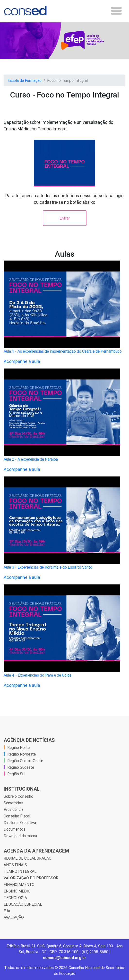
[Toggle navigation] (116, 11)
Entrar (65, 218)
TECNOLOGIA (15, 898)
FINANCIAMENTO (19, 884)
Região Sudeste (21, 767)
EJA (7, 911)
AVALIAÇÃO (14, 917)
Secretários (13, 803)
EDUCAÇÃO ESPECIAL (23, 904)
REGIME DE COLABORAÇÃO (28, 858)
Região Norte (18, 747)
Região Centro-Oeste (25, 761)
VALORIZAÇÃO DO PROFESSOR (31, 878)
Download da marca (20, 836)
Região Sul (16, 774)
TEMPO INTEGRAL (20, 871)
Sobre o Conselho (18, 796)
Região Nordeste (21, 754)
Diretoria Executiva (20, 823)
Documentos (14, 829)
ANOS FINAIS (15, 865)
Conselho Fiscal (17, 816)
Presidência (13, 809)
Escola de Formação (25, 80)
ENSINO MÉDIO (17, 891)
